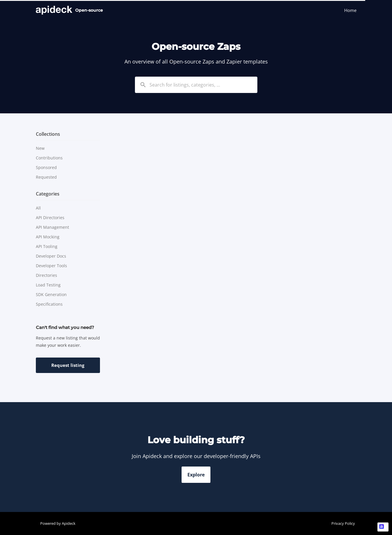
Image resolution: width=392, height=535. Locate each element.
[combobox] (196, 85)
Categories (48, 194)
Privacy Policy (343, 523)
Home (350, 10)
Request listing (68, 365)
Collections (48, 134)
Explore (196, 475)
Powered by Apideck (58, 523)
